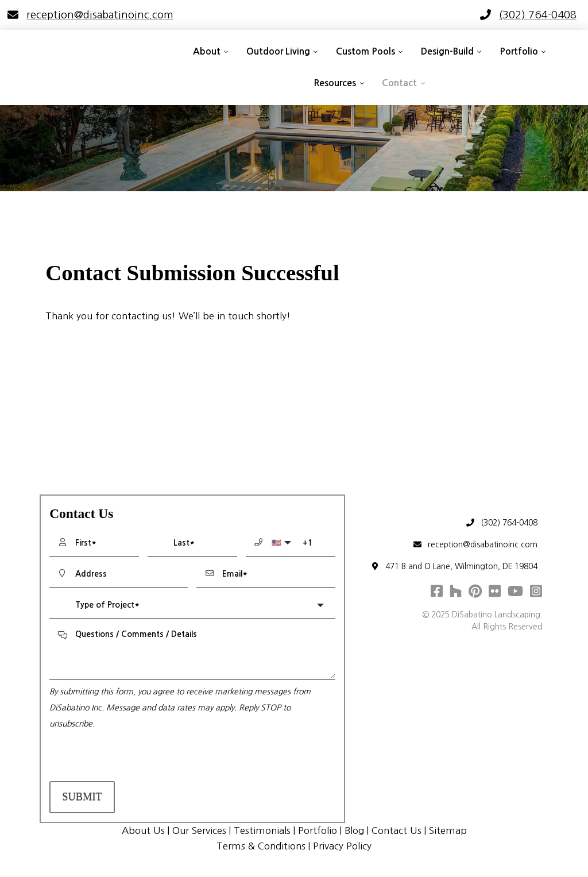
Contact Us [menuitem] (396, 830)
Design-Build (447, 51)
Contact (399, 83)
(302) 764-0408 (501, 523)
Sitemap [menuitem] (448, 830)
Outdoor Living (278, 51)
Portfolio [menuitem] (318, 830)
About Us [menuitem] (143, 830)
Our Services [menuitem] (199, 830)
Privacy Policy (342, 846)
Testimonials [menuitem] (262, 830)
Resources (335, 83)
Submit (82, 797)
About (207, 51)
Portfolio (519, 51)
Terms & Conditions (261, 846)
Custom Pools (365, 51)
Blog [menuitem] (354, 830)
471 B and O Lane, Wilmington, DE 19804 (453, 567)
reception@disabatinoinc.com (475, 545)
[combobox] (192, 605)
